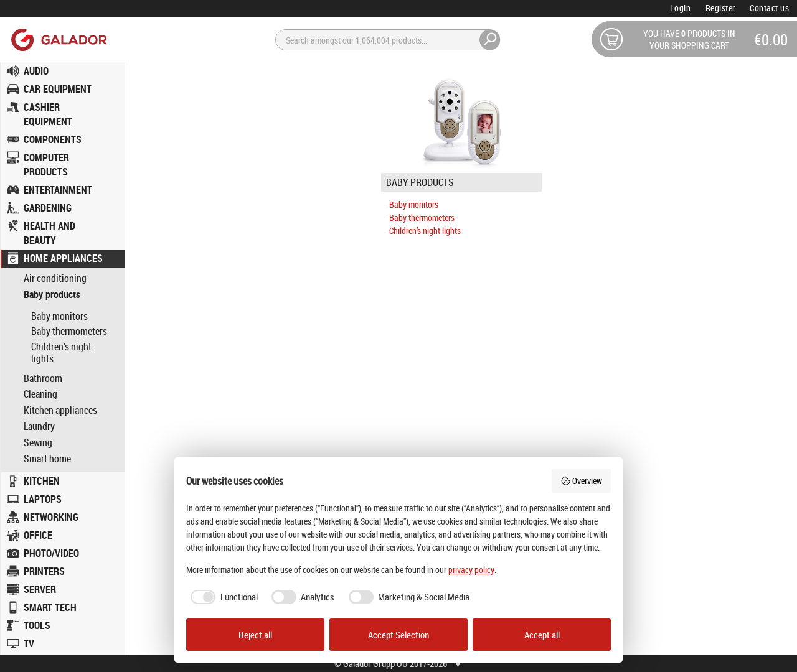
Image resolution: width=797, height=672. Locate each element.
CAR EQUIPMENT (58, 89)
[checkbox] (222, 597)
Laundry (39, 427)
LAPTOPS (43, 499)
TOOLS (37, 625)
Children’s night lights (61, 353)
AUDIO (36, 71)
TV (29, 643)
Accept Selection (398, 635)
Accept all (542, 635)
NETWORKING (51, 517)
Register (720, 8)
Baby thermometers (69, 331)
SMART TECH (50, 607)
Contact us (769, 8)
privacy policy (471, 570)
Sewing (38, 443)
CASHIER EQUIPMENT (48, 114)
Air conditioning (55, 278)
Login (681, 8)
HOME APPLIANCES (63, 258)
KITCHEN (42, 481)
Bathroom (43, 379)
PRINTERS (44, 571)
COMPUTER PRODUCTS (46, 165)
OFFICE (38, 535)
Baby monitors (59, 316)
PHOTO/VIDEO (51, 553)
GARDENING (48, 208)
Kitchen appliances (60, 410)
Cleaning (40, 394)
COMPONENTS (53, 139)
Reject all (255, 635)
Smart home (47, 459)
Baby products (52, 295)
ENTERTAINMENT (58, 190)
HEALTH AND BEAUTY (50, 233)
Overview (582, 481)
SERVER (40, 589)
